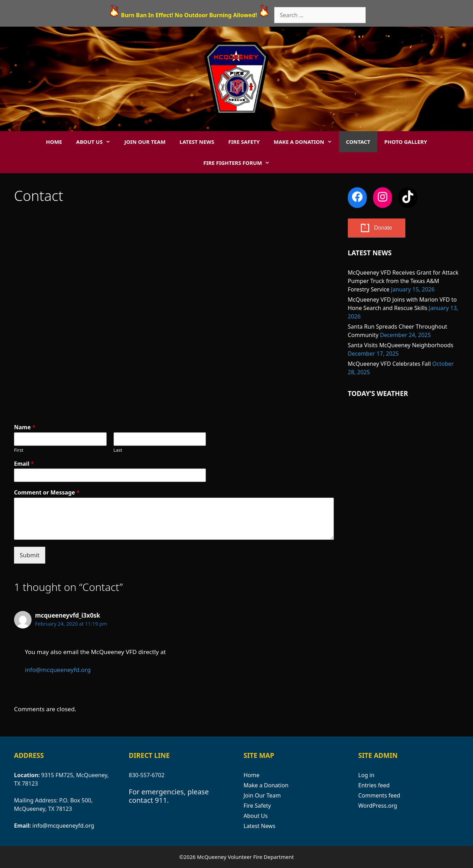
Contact (358, 142)
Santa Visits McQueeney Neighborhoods (401, 345)
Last (118, 450)
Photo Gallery (406, 142)
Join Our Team (145, 142)
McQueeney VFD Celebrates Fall (389, 364)
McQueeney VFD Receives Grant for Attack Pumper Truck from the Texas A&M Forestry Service (403, 281)
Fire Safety (244, 142)
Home (54, 142)
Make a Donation (306, 142)
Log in (366, 775)
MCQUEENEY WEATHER (403, 436)
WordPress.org (378, 806)
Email (24, 464)
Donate (383, 228)
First (19, 450)
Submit (30, 555)
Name (25, 427)
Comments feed (379, 795)
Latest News (197, 142)
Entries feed (374, 785)
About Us (97, 142)
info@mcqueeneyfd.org (58, 670)
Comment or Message (47, 493)
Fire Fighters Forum (240, 163)
